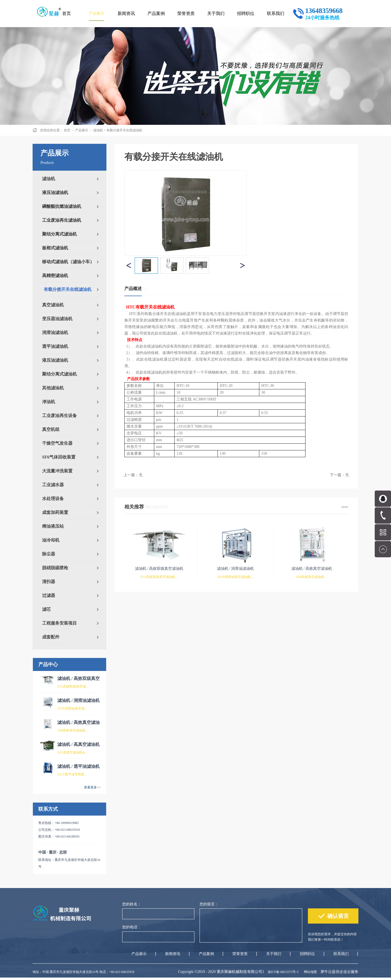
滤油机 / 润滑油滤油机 (78, 700)
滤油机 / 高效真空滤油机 (312, 569)
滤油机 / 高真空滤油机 (78, 744)
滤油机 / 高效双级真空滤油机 (159, 569)
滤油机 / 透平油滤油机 (78, 766)
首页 (67, 13)
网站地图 (310, 972)
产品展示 (82, 130)
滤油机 (98, 130)
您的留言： (209, 904)
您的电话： (132, 927)
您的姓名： (132, 904)
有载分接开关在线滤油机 (124, 130)
